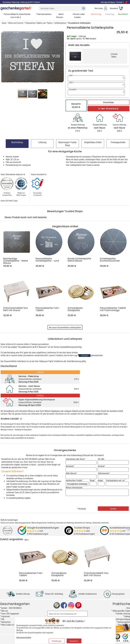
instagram (71, 605)
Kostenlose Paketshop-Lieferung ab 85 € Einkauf (21, 2)
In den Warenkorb (108, 109)
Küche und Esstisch (7, 523)
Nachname (70, 466)
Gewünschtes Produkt (74, 480)
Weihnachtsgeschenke (39, 523)
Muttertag (96, 14)
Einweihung (51, 523)
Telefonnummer (103, 473)
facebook (64, 605)
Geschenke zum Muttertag (65, 523)
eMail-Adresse (71, 473)
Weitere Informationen (74, 487)
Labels (15, 201)
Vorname (101, 466)
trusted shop (57, 605)
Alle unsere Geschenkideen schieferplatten (65, 327)
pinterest (78, 605)
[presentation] (97, 501)
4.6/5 (117, 640)
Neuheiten (123, 14)
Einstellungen (57, 641)
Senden (113, 509)
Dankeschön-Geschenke (101, 523)
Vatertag (110, 14)
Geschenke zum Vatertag (83, 523)
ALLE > (27, 540)
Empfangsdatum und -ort (115, 480)
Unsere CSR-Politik (7, 201)
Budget (100, 480)
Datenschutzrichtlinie (24, 637)
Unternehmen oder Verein (75, 459)
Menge (92, 480)
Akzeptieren (74, 641)
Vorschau (108, 102)
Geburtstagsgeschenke (23, 523)
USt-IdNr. (101, 459)
